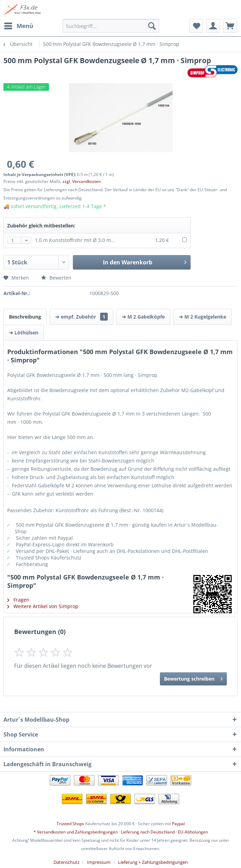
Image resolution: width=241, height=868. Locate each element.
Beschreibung (25, 317)
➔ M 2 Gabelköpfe (143, 317)
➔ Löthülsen (24, 333)
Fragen (18, 600)
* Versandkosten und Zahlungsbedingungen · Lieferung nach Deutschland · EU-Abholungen (121, 832)
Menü (19, 25)
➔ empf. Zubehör (81, 317)
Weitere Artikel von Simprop (43, 606)
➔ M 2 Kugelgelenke (203, 317)
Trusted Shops (70, 824)
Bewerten (56, 278)
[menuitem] (18, 26)
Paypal (178, 824)
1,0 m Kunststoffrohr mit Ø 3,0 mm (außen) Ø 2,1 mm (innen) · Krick (113, 240)
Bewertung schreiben (193, 678)
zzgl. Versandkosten (82, 181)
